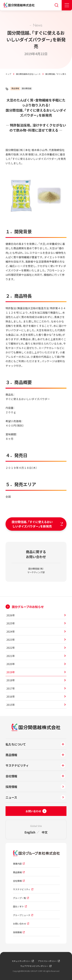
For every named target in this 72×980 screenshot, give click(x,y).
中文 (45, 832)
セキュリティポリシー (21, 961)
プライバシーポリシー (47, 961)
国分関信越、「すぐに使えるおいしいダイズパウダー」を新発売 (34, 524)
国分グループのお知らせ (28, 607)
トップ (8, 74)
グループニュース (22, 915)
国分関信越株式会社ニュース (28, 74)
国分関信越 (27, 88)
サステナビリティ (17, 765)
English (30, 832)
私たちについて (16, 744)
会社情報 (11, 776)
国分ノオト (18, 906)
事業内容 (17, 864)
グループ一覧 (19, 898)
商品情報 (15, 88)
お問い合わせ (20, 924)
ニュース (11, 797)
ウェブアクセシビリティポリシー (34, 966)
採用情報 (11, 787)
